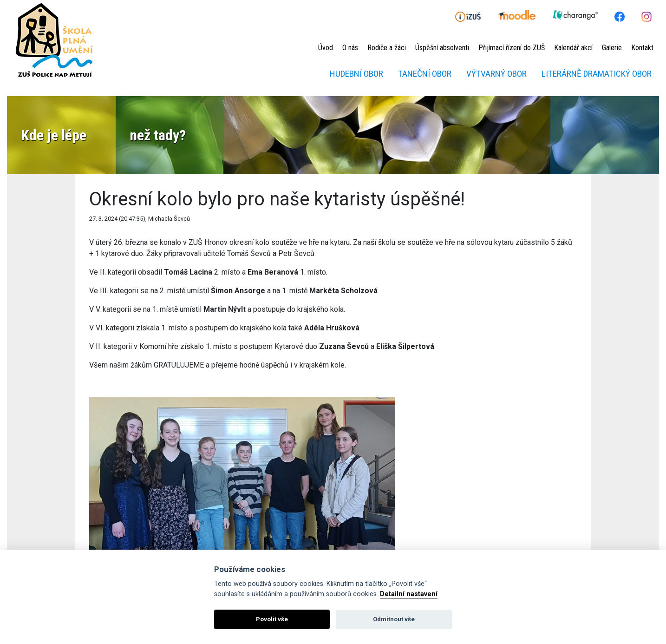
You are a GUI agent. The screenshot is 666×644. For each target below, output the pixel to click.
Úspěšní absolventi (442, 48)
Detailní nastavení (409, 594)
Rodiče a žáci (387, 48)
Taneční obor (425, 74)
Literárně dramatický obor (597, 74)
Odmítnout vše (394, 619)
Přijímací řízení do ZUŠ (512, 48)
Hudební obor (356, 74)
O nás (350, 48)
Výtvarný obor (496, 74)
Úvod (326, 48)
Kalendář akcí (573, 48)
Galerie (612, 48)
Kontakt (642, 48)
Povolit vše (272, 619)
